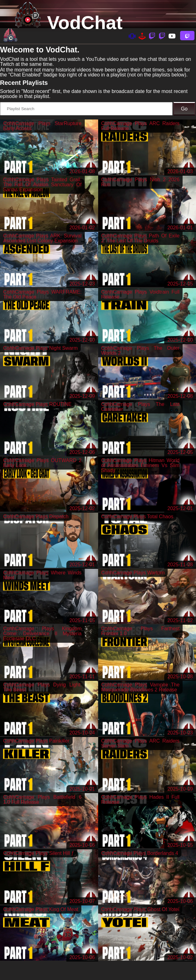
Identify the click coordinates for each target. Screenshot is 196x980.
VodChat (85, 23)
